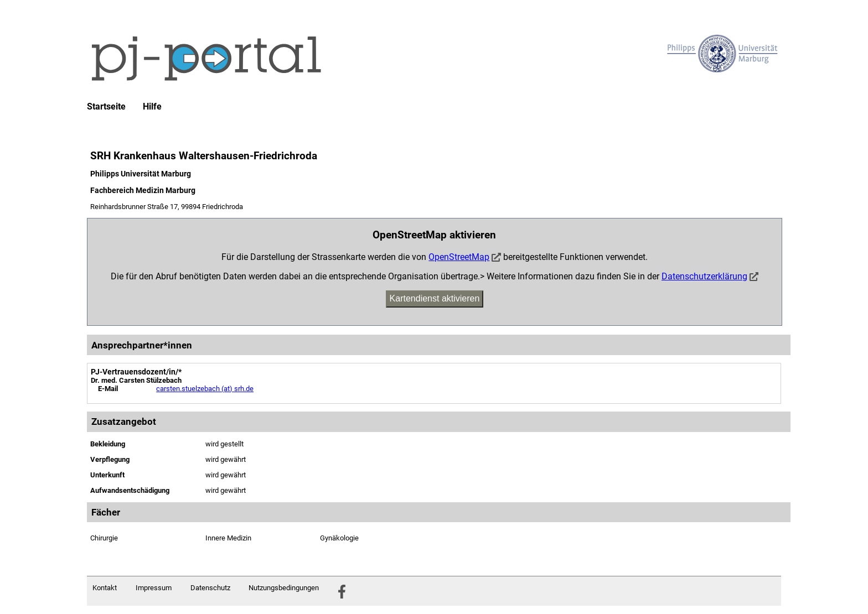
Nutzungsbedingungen (284, 588)
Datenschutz (210, 588)
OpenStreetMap (459, 257)
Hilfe (152, 107)
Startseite (106, 107)
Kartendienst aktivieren (435, 298)
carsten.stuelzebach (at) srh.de (205, 389)
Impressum (154, 588)
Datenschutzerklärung (704, 276)
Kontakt (105, 588)
